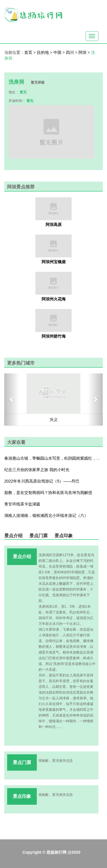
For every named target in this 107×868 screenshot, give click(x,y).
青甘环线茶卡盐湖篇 (22, 504)
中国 (58, 52)
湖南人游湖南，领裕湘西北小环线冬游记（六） (46, 515)
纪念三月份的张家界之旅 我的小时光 (37, 470)
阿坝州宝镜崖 (54, 262)
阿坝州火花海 (54, 299)
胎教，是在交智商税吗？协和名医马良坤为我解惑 (48, 493)
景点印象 (64, 536)
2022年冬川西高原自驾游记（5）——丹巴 (42, 481)
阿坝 (83, 52)
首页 (28, 52)
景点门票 (39, 536)
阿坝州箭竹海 (54, 336)
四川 (70, 52)
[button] (12, 399)
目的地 (43, 52)
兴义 (54, 420)
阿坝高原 (54, 225)
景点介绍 (13, 536)
